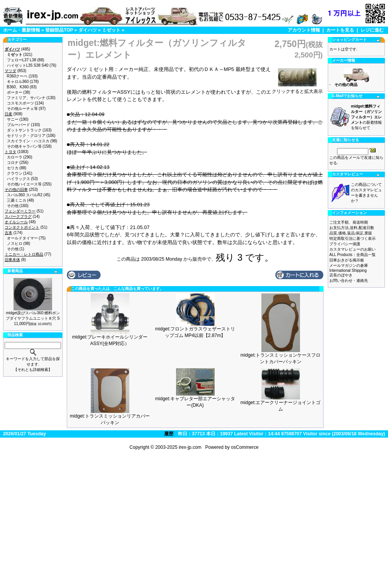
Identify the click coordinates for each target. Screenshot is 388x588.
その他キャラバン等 (24, 146)
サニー (13, 119)
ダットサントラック (24, 130)
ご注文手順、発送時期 (349, 222)
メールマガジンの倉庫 (349, 265)
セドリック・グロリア (26, 136)
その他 (13, 206)
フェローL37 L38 (22, 60)
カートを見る (340, 30)
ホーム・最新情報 (22, 30)
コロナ (13, 163)
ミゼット (111, 30)
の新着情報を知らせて (366, 117)
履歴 (169, 434)
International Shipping (348, 270)
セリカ (13, 168)
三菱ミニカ (17, 200)
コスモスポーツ (20, 103)
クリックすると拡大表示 (297, 89)
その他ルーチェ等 (22, 109)
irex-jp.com (190, 447)
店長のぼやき (341, 275)
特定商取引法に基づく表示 (352, 238)
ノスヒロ (15, 243)
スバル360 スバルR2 (25, 195)
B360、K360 (18, 87)
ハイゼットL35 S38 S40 (28, 65)
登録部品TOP (59, 30)
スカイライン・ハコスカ (28, 141)
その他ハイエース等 (24, 184)
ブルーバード (19, 125)
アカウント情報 (304, 30)
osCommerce (245, 447)
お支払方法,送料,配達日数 (352, 228)
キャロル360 (18, 82)
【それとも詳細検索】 (33, 370)
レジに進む (372, 30)
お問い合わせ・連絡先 (349, 281)
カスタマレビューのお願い (352, 249)
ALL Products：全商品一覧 (352, 255)
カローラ (15, 157)
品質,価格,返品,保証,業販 (351, 233)
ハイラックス (19, 179)
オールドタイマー (22, 238)
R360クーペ (17, 76)
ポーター (15, 92)
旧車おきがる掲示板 (347, 260)
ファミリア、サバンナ (26, 98)
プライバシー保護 (345, 244)
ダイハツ (88, 30)
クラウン (15, 173)
